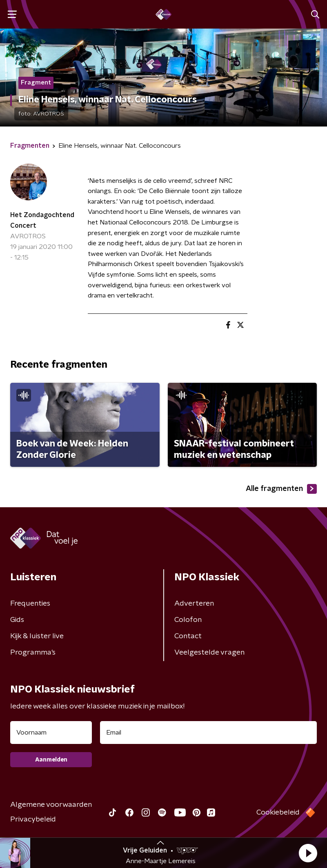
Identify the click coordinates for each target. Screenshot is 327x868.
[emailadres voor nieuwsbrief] (208, 733)
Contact (188, 636)
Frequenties (30, 604)
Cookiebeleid (278, 813)
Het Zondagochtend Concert (42, 220)
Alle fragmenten (281, 489)
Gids (17, 620)
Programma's (33, 653)
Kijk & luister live (37, 636)
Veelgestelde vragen (209, 653)
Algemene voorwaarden (51, 805)
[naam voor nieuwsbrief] (51, 733)
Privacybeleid (33, 819)
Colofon (188, 620)
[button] (308, 853)
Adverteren (194, 604)
